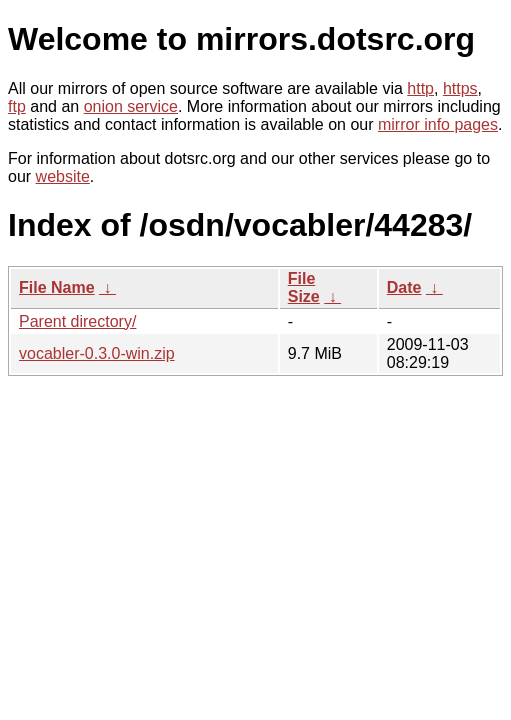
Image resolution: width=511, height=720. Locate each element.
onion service (131, 106)
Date (404, 287)
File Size (304, 287)
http (420, 88)
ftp (17, 106)
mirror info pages (438, 124)
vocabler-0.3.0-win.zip (97, 353)
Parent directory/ (77, 321)
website (63, 176)
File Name (57, 287)
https (460, 88)
